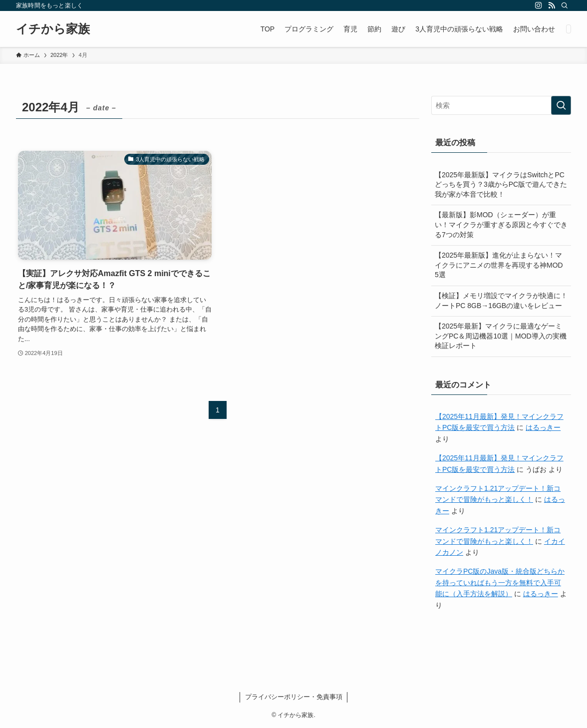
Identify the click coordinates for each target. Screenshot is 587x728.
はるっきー (543, 427)
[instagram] (539, 5)
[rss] (552, 5)
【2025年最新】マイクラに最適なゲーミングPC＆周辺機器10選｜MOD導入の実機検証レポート (501, 336)
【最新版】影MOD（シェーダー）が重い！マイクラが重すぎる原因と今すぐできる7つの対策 (501, 224)
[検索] (565, 5)
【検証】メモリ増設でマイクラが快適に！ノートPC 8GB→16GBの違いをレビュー (501, 301)
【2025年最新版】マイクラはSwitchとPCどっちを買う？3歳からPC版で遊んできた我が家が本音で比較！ (501, 184)
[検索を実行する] (561, 105)
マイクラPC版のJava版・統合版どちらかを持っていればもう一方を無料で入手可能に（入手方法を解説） (500, 582)
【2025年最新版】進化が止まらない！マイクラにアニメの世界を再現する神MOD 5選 (499, 265)
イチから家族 (53, 29)
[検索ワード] (501, 105)
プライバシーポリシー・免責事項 (294, 697)
